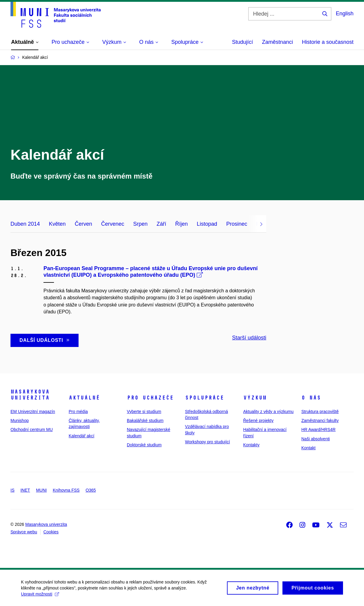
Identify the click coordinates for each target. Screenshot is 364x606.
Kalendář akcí (82, 436)
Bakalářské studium (145, 421)
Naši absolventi (316, 439)
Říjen (181, 224)
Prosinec (237, 224)
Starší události (249, 338)
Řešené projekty (258, 421)
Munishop (20, 421)
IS (12, 490)
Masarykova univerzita (30, 395)
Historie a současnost (328, 42)
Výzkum (255, 398)
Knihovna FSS (66, 490)
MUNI (41, 490)
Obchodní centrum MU (32, 430)
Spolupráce (204, 398)
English (345, 14)
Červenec (113, 224)
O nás (311, 398)
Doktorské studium (144, 445)
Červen (83, 224)
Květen (57, 224)
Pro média (78, 412)
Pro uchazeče (150, 398)
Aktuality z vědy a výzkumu (268, 412)
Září (161, 224)
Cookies (51, 532)
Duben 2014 (25, 224)
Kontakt (308, 448)
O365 (91, 490)
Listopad (207, 224)
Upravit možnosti (40, 597)
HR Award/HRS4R (318, 430)
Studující (243, 42)
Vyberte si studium (144, 412)
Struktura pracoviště (320, 412)
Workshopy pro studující (207, 442)
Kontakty (251, 445)
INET (25, 490)
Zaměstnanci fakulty (320, 421)
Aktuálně (84, 398)
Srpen (140, 224)
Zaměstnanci (277, 42)
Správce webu (24, 532)
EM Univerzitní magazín (33, 412)
